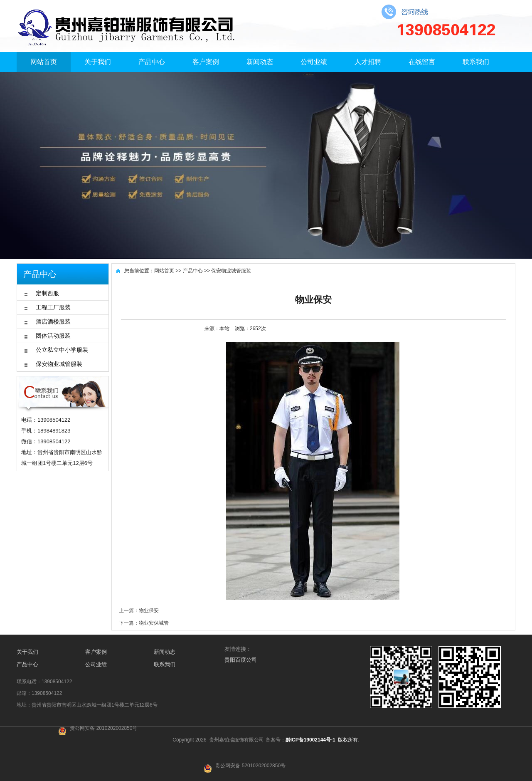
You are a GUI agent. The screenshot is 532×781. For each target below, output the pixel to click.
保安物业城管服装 (231, 271)
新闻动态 (260, 62)
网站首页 (44, 62)
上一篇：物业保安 (139, 610)
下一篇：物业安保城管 (144, 623)
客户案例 (206, 62)
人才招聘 (368, 62)
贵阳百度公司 (241, 660)
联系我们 (476, 62)
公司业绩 (314, 62)
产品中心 (152, 62)
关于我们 (98, 62)
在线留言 (422, 62)
